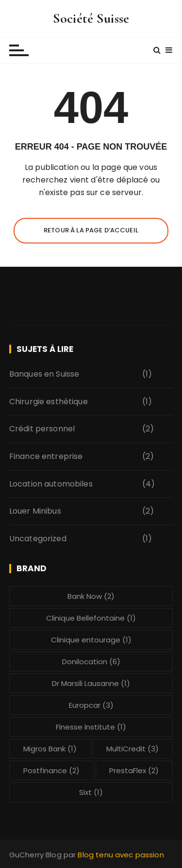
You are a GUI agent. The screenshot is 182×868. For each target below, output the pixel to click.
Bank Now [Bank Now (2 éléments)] (91, 596)
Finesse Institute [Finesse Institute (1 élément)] (91, 727)
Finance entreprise (46, 456)
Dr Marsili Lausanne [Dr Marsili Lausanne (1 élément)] (91, 683)
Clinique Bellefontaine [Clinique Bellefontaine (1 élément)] (91, 618)
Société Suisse (91, 18)
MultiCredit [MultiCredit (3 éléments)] (132, 749)
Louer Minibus (35, 511)
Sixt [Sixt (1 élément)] (91, 792)
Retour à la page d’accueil (91, 230)
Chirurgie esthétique (49, 402)
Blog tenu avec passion (121, 855)
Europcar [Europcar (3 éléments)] (91, 705)
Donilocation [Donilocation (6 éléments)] (91, 662)
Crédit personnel (42, 429)
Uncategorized (38, 539)
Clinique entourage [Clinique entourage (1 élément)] (91, 640)
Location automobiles (51, 484)
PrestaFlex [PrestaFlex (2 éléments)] (134, 770)
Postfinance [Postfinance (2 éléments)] (51, 770)
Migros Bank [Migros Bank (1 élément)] (50, 749)
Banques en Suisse (44, 374)
